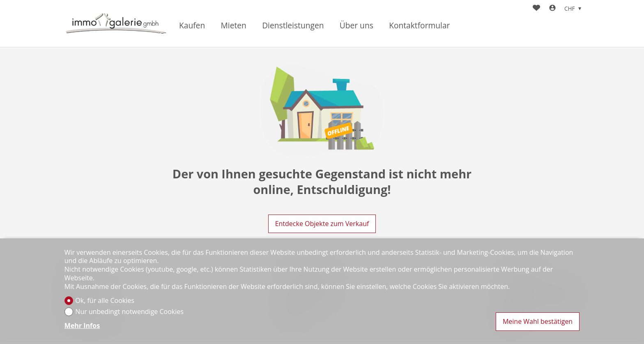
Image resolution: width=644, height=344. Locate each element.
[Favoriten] (536, 9)
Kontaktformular (419, 26)
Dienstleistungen (293, 26)
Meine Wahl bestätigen (538, 321)
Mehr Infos (82, 326)
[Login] (552, 9)
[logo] (116, 24)
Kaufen (192, 26)
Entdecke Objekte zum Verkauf (322, 224)
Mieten (234, 26)
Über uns (356, 26)
